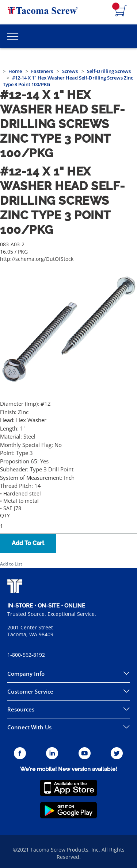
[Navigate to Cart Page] (121, 11)
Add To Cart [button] (28, 543)
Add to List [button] (11, 564)
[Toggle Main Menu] (13, 36)
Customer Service (30, 691)
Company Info (26, 674)
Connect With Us (29, 727)
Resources (21, 709)
